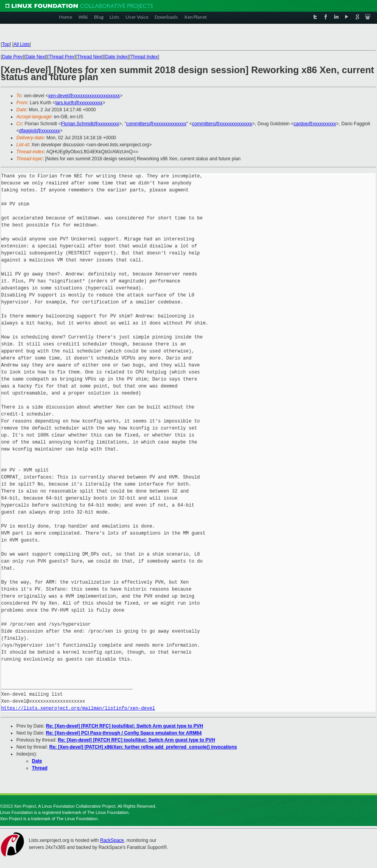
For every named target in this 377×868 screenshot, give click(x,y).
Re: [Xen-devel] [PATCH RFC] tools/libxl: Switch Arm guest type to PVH (124, 726)
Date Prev (12, 57)
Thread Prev (61, 57)
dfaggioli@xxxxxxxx (39, 131)
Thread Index (144, 57)
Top (6, 44)
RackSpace (112, 840)
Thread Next (90, 57)
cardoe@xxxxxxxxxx (315, 124)
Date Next (36, 57)
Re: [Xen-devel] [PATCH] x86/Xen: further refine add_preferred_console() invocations (143, 747)
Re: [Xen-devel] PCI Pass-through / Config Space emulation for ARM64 (124, 733)
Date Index (117, 57)
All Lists (22, 44)
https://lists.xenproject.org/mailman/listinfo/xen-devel (78, 708)
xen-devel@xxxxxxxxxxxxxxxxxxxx (84, 96)
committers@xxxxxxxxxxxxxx (156, 124)
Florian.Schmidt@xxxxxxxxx (90, 124)
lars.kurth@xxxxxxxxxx (79, 103)
